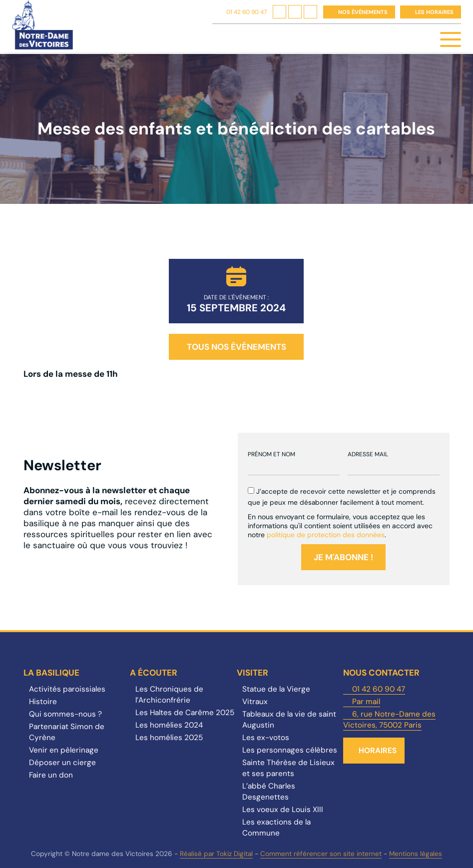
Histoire (43, 702)
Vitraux (255, 702)
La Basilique (51, 673)
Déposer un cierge (62, 763)
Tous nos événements (236, 347)
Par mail (366, 702)
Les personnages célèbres (290, 750)
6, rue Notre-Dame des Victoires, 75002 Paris (389, 720)
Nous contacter (381, 673)
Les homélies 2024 (169, 725)
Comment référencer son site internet (321, 854)
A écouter (154, 673)
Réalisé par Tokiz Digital (216, 854)
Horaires (378, 751)
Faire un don (51, 775)
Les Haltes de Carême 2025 (185, 713)
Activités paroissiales (67, 689)
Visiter (252, 673)
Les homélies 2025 (169, 738)
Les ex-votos (266, 738)
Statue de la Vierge (276, 689)
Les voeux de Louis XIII (283, 810)
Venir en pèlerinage (64, 750)
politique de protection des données (326, 535)
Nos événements (363, 12)
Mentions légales (416, 854)
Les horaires (434, 12)
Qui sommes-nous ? (65, 714)
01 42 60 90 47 (246, 12)
